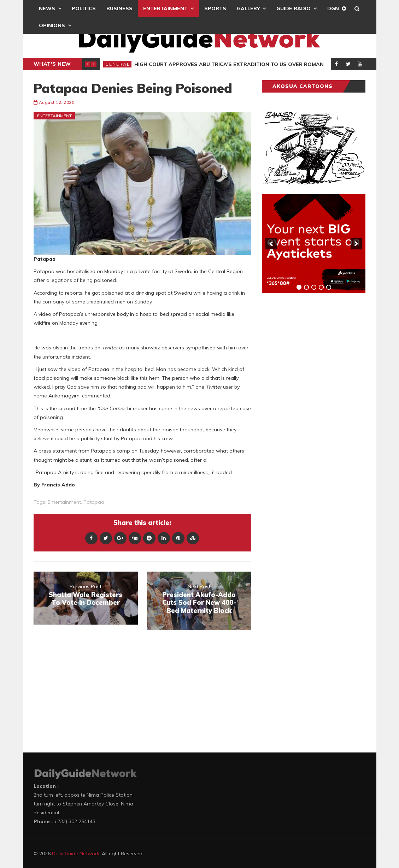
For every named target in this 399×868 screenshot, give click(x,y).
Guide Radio (294, 8)
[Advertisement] (315, 409)
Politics (84, 8)
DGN (333, 8)
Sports (215, 8)
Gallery (248, 8)
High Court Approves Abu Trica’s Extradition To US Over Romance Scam (241, 64)
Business (119, 8)
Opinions (52, 25)
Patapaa (94, 502)
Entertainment (165, 8)
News (47, 8)
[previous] (271, 244)
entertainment (64, 502)
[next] (356, 244)
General (118, 64)
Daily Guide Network (76, 854)
